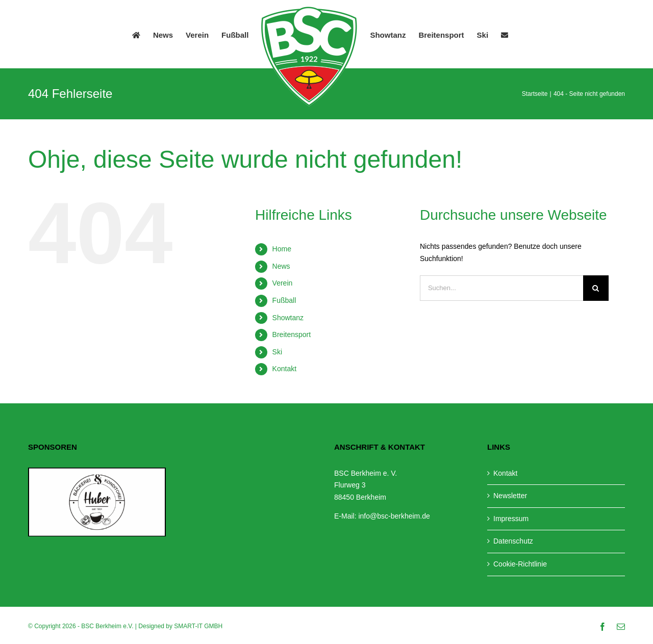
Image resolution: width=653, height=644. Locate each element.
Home (282, 249)
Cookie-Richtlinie (520, 564)
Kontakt (284, 369)
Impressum (511, 519)
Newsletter (510, 496)
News (281, 266)
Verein (283, 283)
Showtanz (288, 318)
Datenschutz (513, 541)
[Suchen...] (501, 288)
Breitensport (292, 334)
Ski (277, 352)
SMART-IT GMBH (198, 626)
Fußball (284, 300)
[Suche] (596, 288)
